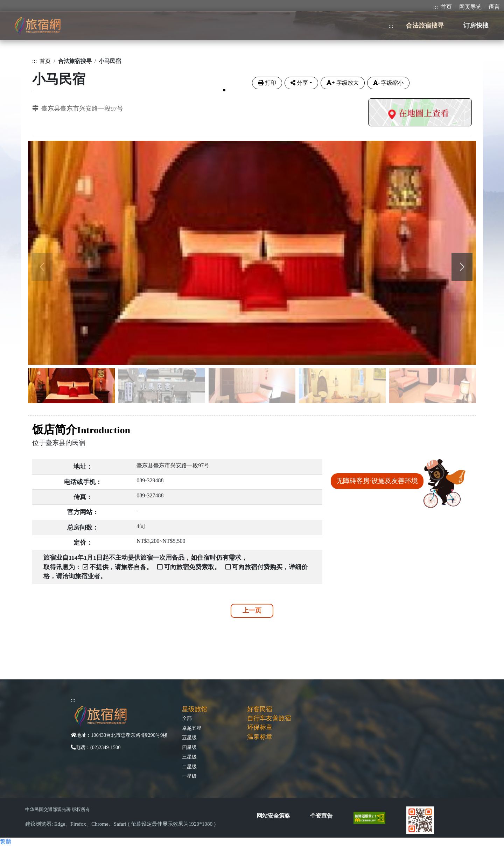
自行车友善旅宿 (269, 718)
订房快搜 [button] (476, 26)
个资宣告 (321, 816)
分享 (299, 83)
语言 (494, 7)
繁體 (6, 842)
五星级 (189, 737)
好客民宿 (260, 709)
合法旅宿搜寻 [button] (425, 26)
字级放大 (342, 83)
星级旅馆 (195, 709)
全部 (187, 718)
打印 (267, 83)
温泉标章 (260, 737)
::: (436, 7)
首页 (446, 7)
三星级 (189, 757)
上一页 (252, 610)
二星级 (189, 767)
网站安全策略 (273, 816)
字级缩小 (388, 83)
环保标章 (260, 727)
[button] (462, 267)
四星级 (189, 747)
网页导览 (470, 7)
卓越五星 (192, 728)
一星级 (189, 776)
